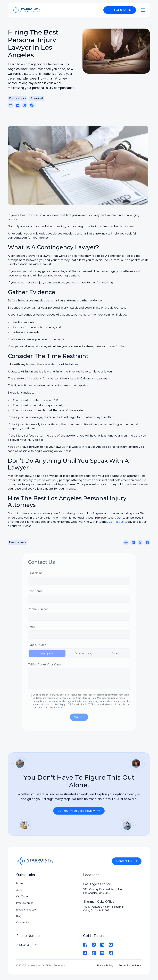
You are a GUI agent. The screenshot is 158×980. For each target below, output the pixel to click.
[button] (142, 10)
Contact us (116, 523)
